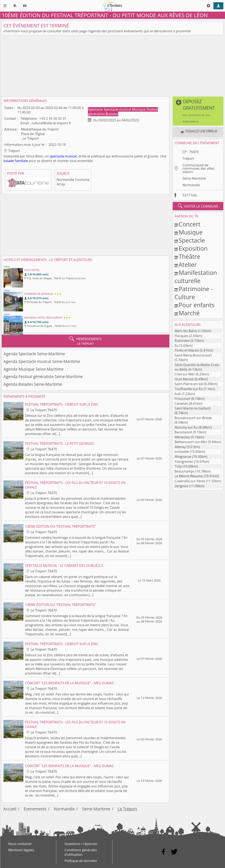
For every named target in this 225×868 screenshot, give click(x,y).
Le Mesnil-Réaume (189, 476)
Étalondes (182, 341)
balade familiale (16, 161)
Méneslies (182, 437)
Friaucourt (183, 399)
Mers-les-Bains (186, 331)
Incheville (182, 452)
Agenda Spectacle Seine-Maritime (34, 354)
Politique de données (81, 861)
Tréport (188, 158)
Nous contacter (20, 844)
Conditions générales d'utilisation (81, 852)
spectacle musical (63, 156)
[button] (198, 111)
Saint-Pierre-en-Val (189, 384)
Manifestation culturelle (196, 277)
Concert (190, 224)
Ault (178, 394)
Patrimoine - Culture (194, 293)
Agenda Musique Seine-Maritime (34, 369)
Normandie (191, 185)
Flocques (181, 336)
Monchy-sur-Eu (186, 427)
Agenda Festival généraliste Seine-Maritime (43, 377)
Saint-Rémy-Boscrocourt (193, 355)
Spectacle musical (118, 109)
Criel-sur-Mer (185, 374)
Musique (139, 109)
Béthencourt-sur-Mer (191, 442)
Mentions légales (21, 850)
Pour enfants (197, 305)
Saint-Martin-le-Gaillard (192, 408)
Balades (112, 114)
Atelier (188, 264)
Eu (177, 346)
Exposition (193, 248)
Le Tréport (127, 809)
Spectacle (96, 109)
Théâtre (189, 256)
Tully (178, 466)
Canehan (181, 404)
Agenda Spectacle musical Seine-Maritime (42, 361)
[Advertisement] (112, 66)
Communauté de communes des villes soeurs (198, 168)
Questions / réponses (81, 844)
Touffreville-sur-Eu (189, 389)
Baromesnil (183, 432)
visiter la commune (198, 206)
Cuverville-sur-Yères (190, 481)
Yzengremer (184, 462)
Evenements (35, 809)
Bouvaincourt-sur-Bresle (193, 418)
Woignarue (183, 457)
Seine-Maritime (194, 178)
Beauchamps (185, 471)
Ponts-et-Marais (187, 350)
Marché (189, 313)
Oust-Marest (184, 379)
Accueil (10, 809)
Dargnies (181, 486)
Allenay (180, 447)
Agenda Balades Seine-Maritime (33, 384)
